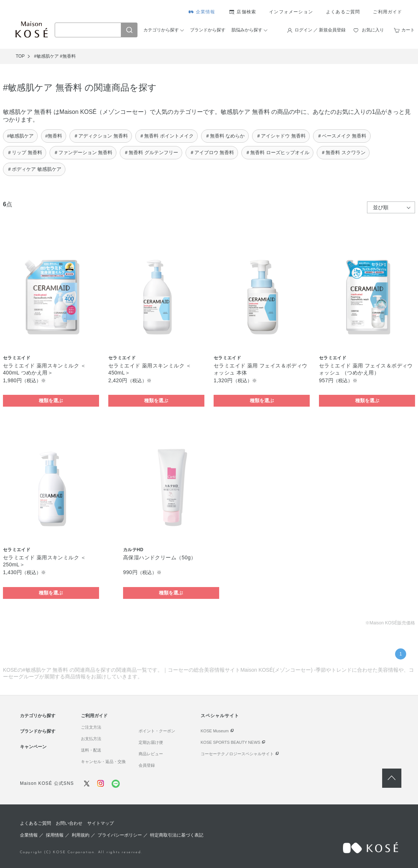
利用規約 (81, 835)
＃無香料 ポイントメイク (166, 136)
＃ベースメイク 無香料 (342, 136)
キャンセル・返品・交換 (103, 762)
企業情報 (206, 12)
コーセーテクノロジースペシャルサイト (237, 754)
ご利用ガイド (388, 12)
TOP (20, 56)
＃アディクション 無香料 (101, 136)
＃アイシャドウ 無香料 (281, 136)
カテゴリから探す (161, 30)
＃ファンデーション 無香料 (83, 152)
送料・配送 (91, 750)
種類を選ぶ (51, 401)
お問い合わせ (69, 823)
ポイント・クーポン (157, 731)
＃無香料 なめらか (225, 136)
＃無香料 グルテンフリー (151, 152)
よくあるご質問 (343, 12)
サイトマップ (101, 823)
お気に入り (373, 30)
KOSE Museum (215, 731)
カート (408, 30)
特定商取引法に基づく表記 (177, 835)
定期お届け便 (151, 742)
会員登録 (147, 765)
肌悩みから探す (247, 30)
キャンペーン (33, 747)
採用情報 (55, 835)
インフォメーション (291, 12)
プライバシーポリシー (120, 835)
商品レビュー (151, 754)
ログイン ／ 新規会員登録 (320, 30)
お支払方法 (91, 739)
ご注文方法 (91, 727)
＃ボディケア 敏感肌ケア (34, 169)
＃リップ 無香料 (25, 152)
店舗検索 (246, 12)
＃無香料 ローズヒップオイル (277, 152)
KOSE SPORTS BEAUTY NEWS (231, 742)
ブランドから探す (208, 30)
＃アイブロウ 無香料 (212, 152)
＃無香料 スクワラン (343, 152)
